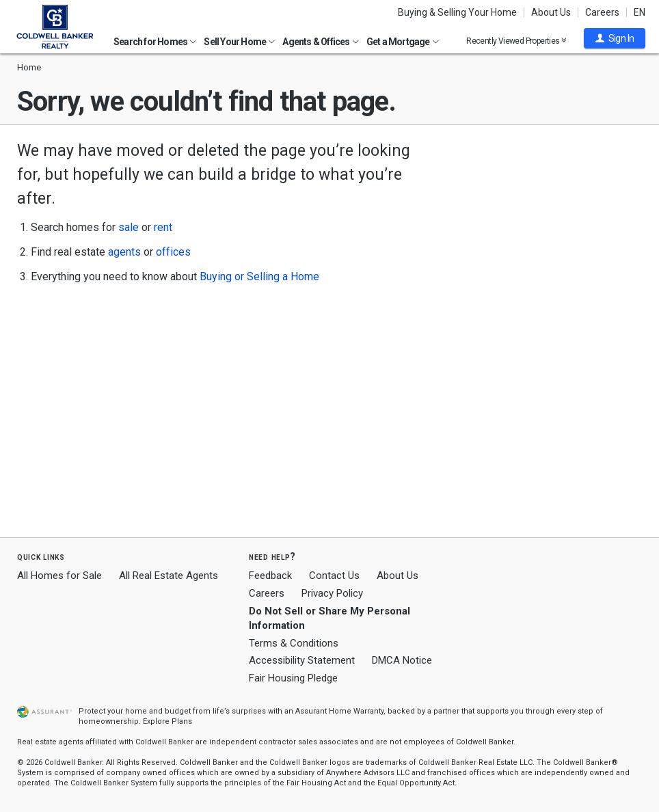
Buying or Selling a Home (259, 276)
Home (29, 67)
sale (129, 227)
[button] (615, 38)
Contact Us (334, 576)
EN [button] (640, 12)
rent (163, 227)
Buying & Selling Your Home (457, 12)
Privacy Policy (332, 593)
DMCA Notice (402, 660)
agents (124, 252)
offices (173, 252)
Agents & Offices (320, 42)
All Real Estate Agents (169, 576)
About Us (551, 12)
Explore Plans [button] (167, 721)
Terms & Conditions (294, 643)
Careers (602, 12)
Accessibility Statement (302, 660)
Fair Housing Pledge (293, 678)
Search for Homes (155, 42)
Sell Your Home (239, 42)
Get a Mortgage (403, 42)
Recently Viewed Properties (516, 41)
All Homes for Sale (59, 576)
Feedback (270, 576)
